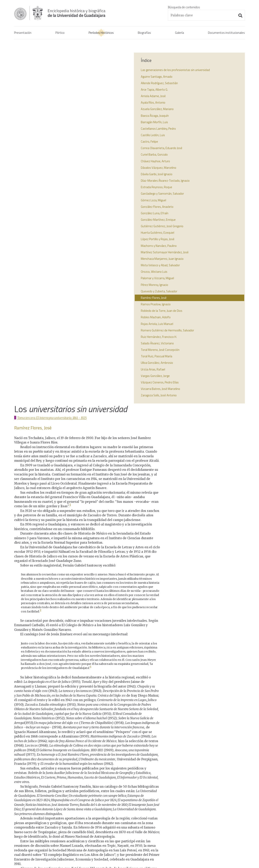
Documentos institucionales (226, 33)
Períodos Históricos (101, 33)
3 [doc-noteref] (90, 315)
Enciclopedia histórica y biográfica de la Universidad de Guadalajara (67, 13)
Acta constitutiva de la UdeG (203, 793)
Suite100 (243, 860)
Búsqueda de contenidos (184, 7)
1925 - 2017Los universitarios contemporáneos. (126, 834)
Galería (179, 33)
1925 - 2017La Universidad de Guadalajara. (122, 824)
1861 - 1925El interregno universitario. (119, 815)
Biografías (144, 33)
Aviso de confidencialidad (30, 860)
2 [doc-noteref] (40, 258)
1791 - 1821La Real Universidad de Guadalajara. (125, 790)
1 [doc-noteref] (70, 153)
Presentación (23, 33)
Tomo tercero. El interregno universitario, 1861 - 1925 (52, 66)
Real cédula (191, 788)
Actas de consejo (195, 798)
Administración (58, 860)
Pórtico (60, 33)
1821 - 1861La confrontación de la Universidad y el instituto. (127, 803)
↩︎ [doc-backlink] (118, 738)
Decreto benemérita (197, 803)
